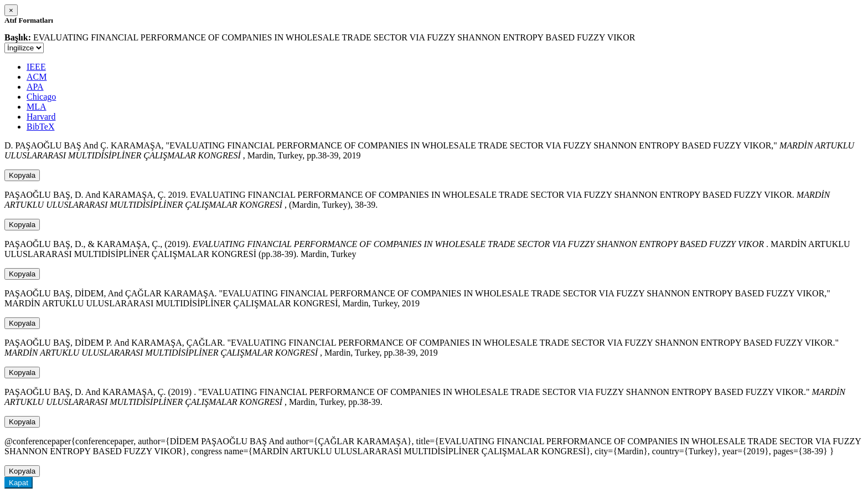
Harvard (41, 117)
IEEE (36, 67)
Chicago (41, 97)
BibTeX (40, 127)
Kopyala (22, 175)
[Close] (11, 10)
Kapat (19, 483)
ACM (37, 77)
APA (35, 87)
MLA (37, 107)
